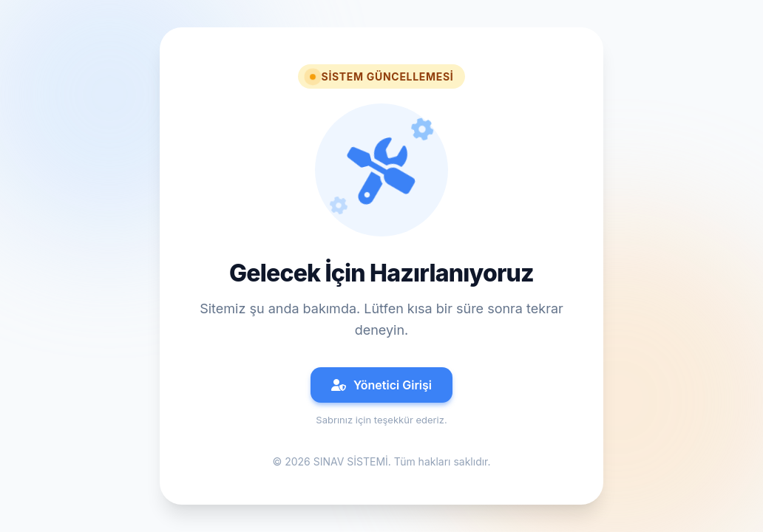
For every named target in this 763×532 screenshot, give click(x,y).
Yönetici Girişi (381, 385)
